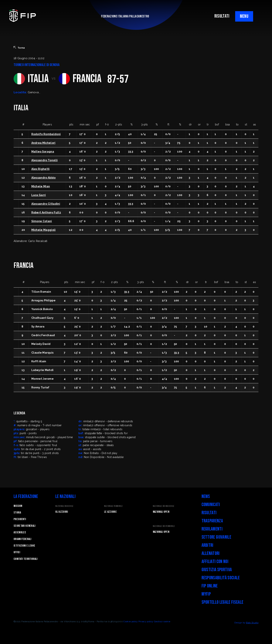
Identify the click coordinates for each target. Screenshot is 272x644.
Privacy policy (146, 621)
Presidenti (20, 519)
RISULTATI (222, 16)
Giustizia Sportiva (217, 570)
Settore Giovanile (216, 537)
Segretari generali (25, 526)
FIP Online (210, 586)
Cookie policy (131, 621)
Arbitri (207, 545)
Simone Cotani (42, 221)
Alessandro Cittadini (46, 204)
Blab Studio (252, 623)
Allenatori (211, 553)
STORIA (17, 513)
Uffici (17, 552)
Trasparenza (212, 521)
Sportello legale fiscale (223, 602)
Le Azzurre (110, 512)
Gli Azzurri (62, 512)
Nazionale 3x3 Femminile (164, 526)
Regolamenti (212, 529)
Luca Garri (39, 195)
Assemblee (20, 532)
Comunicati (211, 505)
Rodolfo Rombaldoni (46, 134)
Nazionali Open (161, 512)
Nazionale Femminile (113, 506)
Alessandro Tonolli (45, 160)
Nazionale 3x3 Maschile (164, 506)
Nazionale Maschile (64, 506)
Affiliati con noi (215, 562)
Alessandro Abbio (44, 178)
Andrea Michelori (43, 143)
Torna (19, 48)
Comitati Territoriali (26, 559)
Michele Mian (41, 186)
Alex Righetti (41, 169)
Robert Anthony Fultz (46, 212)
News (206, 497)
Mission (18, 506)
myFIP (206, 594)
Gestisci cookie (162, 621)
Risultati (209, 513)
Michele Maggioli (44, 230)
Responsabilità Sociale (221, 578)
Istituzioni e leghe (24, 546)
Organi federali (22, 539)
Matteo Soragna (43, 152)
